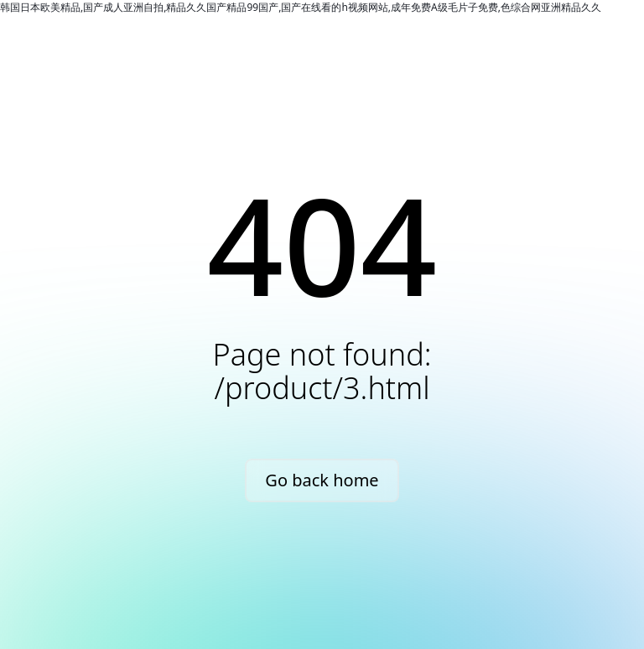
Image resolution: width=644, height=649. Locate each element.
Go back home (322, 480)
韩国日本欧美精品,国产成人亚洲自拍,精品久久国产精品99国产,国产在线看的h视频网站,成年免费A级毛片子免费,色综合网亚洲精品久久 (301, 7)
